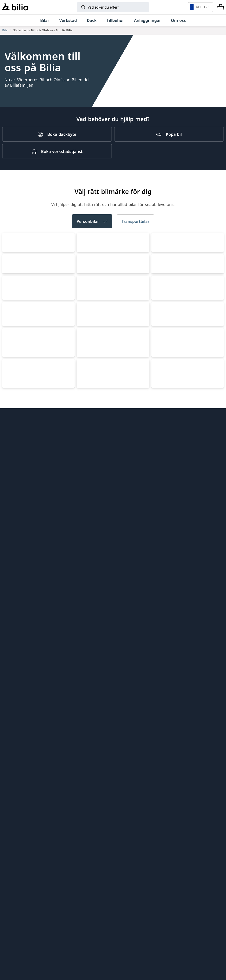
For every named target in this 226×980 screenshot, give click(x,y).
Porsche (163, 602)
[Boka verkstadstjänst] (57, 170)
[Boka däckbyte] (57, 153)
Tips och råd (14, 744)
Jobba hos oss (15, 759)
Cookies (10, 782)
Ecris (64, 793)
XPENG (87, 531)
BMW (10, 460)
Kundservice (14, 752)
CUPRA (12, 389)
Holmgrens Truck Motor (139, 767)
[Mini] (150, 878)
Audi (84, 318)
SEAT (84, 389)
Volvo (160, 389)
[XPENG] (190, 902)
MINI (10, 602)
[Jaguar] (132, 950)
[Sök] (113, 7)
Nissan (161, 531)
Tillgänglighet (15, 790)
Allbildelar (69, 772)
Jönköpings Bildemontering (74, 783)
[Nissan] (48, 926)
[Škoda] (97, 902)
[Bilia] (15, 7)
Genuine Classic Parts (137, 736)
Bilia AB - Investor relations (76, 731)
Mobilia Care (128, 759)
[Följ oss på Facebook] (217, 789)
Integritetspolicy (18, 775)
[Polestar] (61, 878)
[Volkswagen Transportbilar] (24, 926)
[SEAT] (158, 902)
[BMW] (122, 878)
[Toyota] (179, 878)
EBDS (121, 744)
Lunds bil (125, 752)
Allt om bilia (14, 729)
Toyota (87, 460)
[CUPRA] (131, 902)
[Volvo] (31, 878)
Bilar (5, 30)
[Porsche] (118, 926)
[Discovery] (94, 950)
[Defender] (195, 926)
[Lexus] (80, 926)
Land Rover (92, 673)
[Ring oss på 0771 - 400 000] (27, 843)
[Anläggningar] (148, 20)
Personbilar (92, 247)
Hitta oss (11, 736)
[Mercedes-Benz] (203, 878)
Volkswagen (18, 318)
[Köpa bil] (169, 153)
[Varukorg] (221, 7)
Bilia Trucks (127, 775)
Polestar (14, 531)
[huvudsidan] (211, 721)
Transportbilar (135, 247)
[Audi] (59, 902)
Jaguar (161, 673)
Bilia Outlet (70, 742)
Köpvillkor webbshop (22, 767)
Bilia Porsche (71, 757)
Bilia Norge (70, 765)
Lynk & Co (16, 673)
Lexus (86, 602)
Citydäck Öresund (133, 729)
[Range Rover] (156, 926)
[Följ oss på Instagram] (203, 789)
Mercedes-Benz (171, 460)
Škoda (161, 318)
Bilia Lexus (69, 749)
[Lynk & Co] (92, 878)
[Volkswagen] (28, 902)
